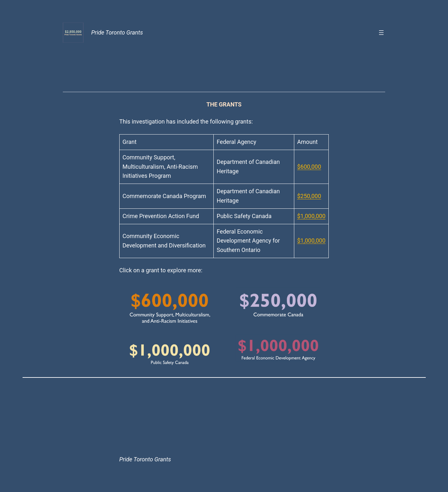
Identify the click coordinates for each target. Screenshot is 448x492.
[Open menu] (381, 33)
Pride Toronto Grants (117, 32)
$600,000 (309, 167)
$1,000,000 (311, 216)
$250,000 (309, 196)
